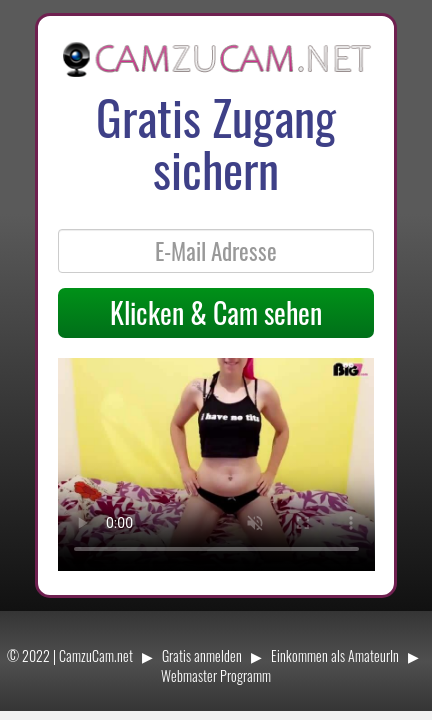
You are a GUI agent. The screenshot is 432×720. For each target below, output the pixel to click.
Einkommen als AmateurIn (335, 655)
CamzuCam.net (96, 655)
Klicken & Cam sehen (216, 312)
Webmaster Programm (216, 675)
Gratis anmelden (202, 655)
